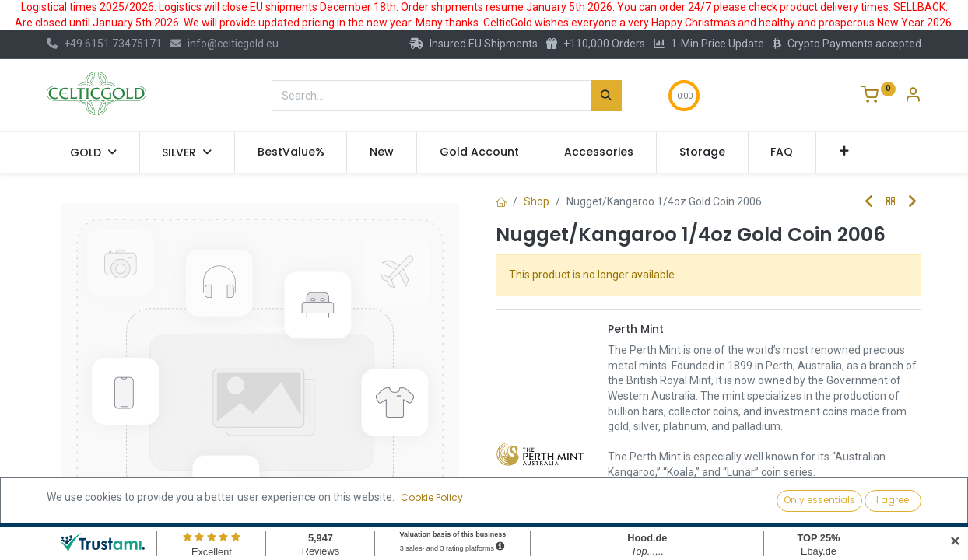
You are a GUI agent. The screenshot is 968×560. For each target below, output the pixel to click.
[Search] (606, 96)
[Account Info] (913, 96)
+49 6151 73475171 (104, 44)
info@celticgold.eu (224, 44)
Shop (537, 201)
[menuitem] (291, 152)
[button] (844, 152)
